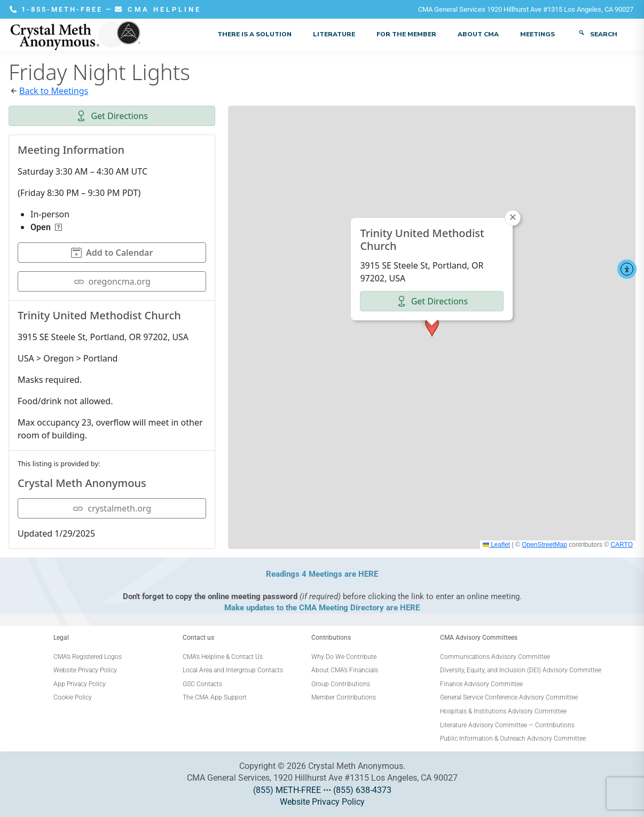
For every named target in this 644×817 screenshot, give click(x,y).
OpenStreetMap (544, 545)
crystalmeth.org (112, 508)
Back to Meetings (54, 91)
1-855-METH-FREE (58, 9)
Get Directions (112, 116)
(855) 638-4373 (362, 790)
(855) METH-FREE (287, 790)
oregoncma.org (112, 281)
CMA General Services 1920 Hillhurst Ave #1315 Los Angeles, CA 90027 (526, 9)
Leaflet (496, 545)
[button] (432, 327)
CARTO (622, 545)
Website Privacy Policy (322, 802)
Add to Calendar (112, 253)
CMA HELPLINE (158, 9)
